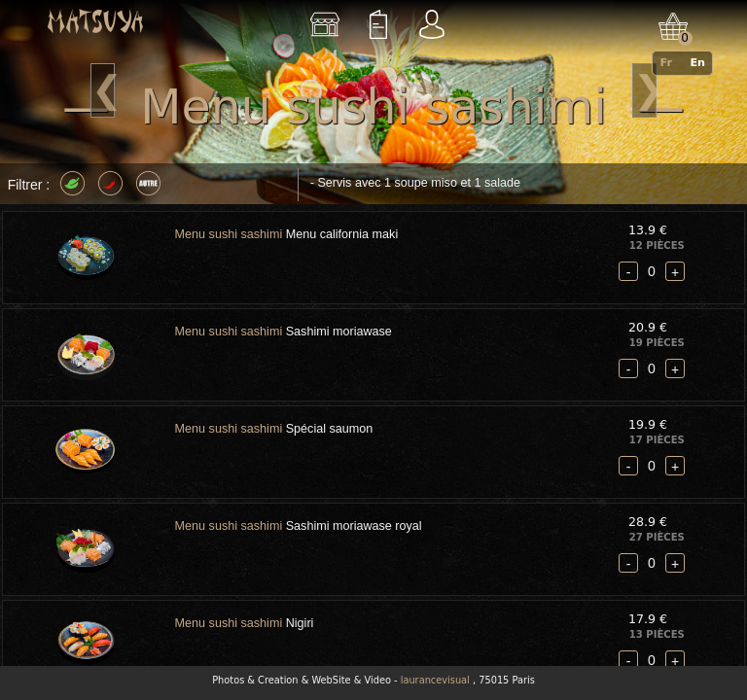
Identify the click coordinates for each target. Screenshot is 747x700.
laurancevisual (435, 680)
